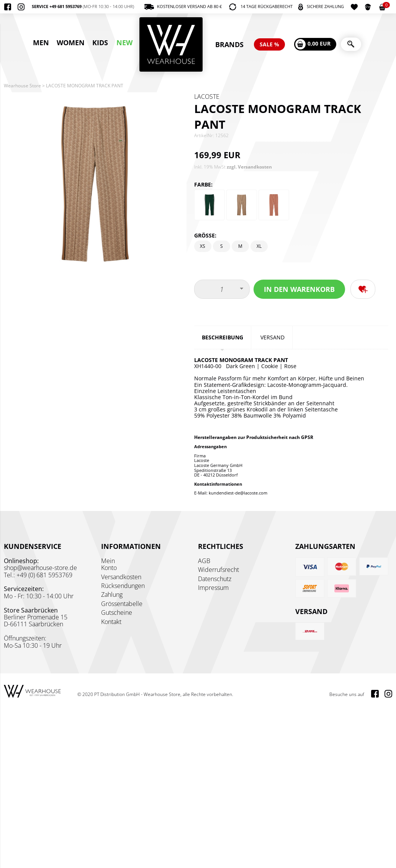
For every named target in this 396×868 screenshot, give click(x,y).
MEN (41, 43)
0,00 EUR (313, 44)
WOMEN (71, 43)
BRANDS (229, 44)
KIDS (100, 43)
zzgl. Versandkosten (249, 167)
